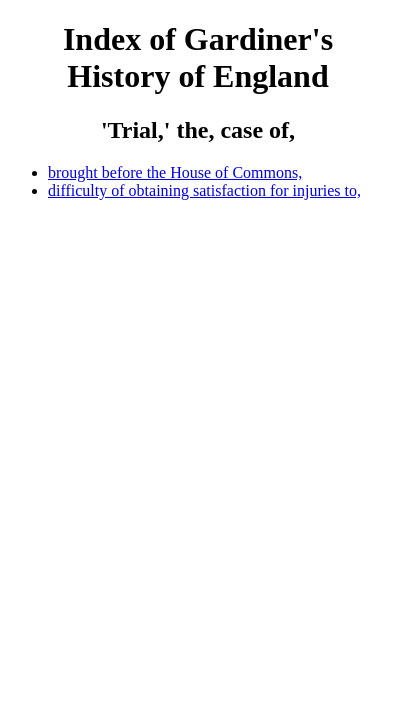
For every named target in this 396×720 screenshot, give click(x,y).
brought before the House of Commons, (175, 172)
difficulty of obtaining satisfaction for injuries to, (204, 190)
